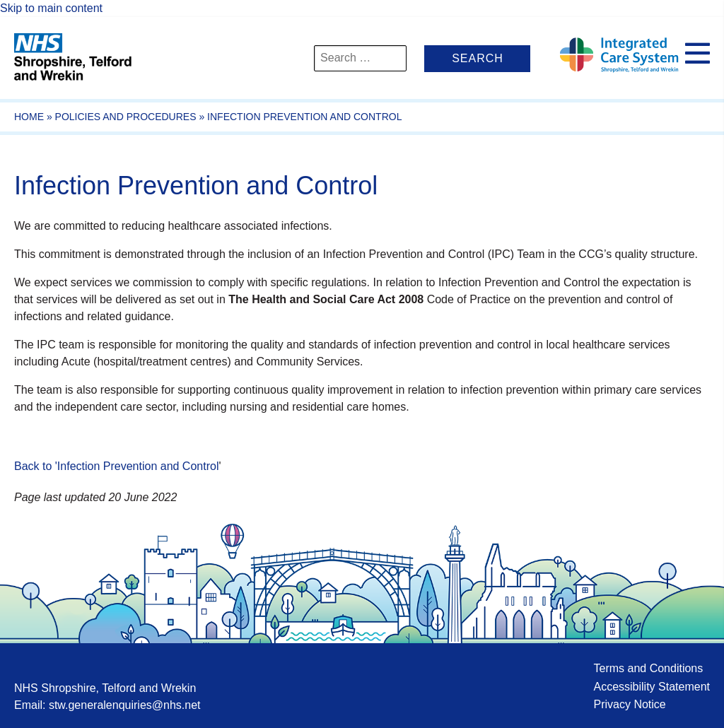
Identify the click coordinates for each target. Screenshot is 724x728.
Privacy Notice (629, 704)
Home (29, 117)
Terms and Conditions (648, 668)
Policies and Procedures (126, 117)
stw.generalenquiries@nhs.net (125, 705)
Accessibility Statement (652, 687)
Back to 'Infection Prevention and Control (116, 466)
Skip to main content (51, 8)
